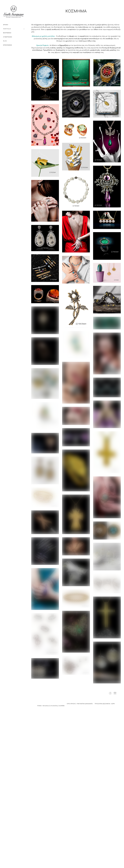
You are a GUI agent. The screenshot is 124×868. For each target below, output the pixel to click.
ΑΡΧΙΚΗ (6, 25)
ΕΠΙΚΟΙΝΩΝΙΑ (8, 45)
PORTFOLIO (7, 29)
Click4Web (61, 706)
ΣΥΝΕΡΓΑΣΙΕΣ (8, 37)
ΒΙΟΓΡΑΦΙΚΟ (7, 33)
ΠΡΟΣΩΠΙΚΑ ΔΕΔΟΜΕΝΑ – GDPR (105, 704)
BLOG (5, 41)
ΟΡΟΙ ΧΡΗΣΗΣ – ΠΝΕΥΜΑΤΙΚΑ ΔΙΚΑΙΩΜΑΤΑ (80, 704)
